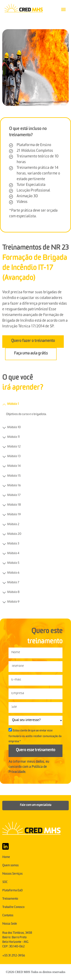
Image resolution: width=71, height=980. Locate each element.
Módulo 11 (13, 437)
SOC (5, 883)
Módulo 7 (13, 583)
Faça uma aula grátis (31, 354)
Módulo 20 (14, 534)
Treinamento (10, 899)
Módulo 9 (13, 602)
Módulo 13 (14, 457)
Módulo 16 (14, 486)
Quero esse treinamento (36, 751)
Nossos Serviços (12, 874)
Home (6, 858)
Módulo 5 (13, 563)
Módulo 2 (13, 525)
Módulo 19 (14, 515)
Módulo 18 (14, 505)
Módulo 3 (13, 544)
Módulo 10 (14, 428)
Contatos (8, 916)
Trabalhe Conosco (13, 908)
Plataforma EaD (12, 891)
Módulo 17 (14, 496)
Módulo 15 (14, 476)
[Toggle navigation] (63, 9)
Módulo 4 (13, 554)
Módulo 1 (13, 404)
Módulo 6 (13, 573)
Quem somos (10, 866)
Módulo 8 (13, 593)
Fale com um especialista (36, 806)
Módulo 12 (14, 447)
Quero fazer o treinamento (33, 341)
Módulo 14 (14, 466)
